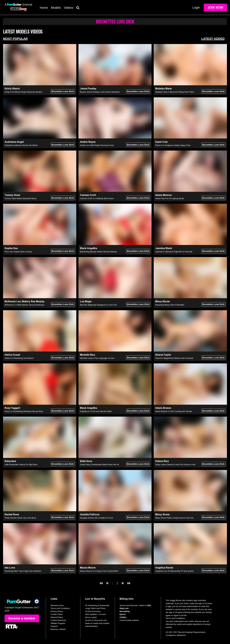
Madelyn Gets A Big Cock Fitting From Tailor (175, 92)
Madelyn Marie (163, 89)
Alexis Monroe (163, 195)
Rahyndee (10, 461)
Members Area (57, 605)
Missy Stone (162, 514)
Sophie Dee (11, 248)
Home (44, 8)
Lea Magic (86, 301)
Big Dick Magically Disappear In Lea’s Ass (98, 305)
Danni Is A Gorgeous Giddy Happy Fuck (173, 145)
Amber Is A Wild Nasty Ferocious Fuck (97, 145)
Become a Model (58, 629)
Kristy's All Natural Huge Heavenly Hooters (23, 92)
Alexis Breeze (163, 408)
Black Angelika (89, 248)
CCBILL (123, 617)
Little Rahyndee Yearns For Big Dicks (21, 465)
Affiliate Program (58, 623)
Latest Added (213, 39)
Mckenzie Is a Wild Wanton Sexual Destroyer (24, 305)
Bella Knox (86, 461)
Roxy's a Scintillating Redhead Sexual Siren (24, 411)
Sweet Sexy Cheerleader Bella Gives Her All (99, 465)
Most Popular (15, 39)
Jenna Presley (88, 89)
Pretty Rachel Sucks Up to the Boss (20, 518)
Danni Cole (161, 142)
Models (56, 8)
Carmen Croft (88, 195)
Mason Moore (88, 568)
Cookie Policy (57, 614)
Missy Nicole (162, 301)
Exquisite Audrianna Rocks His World (21, 145)
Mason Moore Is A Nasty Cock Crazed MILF (99, 571)
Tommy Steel (12, 195)
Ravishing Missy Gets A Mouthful (170, 305)
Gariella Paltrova (90, 514)
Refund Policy (57, 617)
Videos (69, 8)
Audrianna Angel (14, 142)
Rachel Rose (12, 514)
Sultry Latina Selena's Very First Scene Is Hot (175, 465)
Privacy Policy (57, 611)
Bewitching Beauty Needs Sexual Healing (98, 252)
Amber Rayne (88, 142)
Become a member (22, 618)
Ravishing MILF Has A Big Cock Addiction (23, 571)
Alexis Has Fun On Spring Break (170, 198)
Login (196, 7)
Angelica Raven (164, 568)
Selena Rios (162, 461)
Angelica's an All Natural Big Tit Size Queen (174, 571)
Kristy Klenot (12, 89)
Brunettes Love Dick (63, 91)
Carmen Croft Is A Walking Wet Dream (97, 198)
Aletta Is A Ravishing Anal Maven (19, 358)
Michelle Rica (87, 355)
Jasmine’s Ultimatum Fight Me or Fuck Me (174, 252)
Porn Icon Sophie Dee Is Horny (18, 252)
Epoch (123, 614)
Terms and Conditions (60, 608)
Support (54, 626)
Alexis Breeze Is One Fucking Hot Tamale (174, 411)
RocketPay (125, 611)
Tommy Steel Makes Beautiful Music (21, 198)
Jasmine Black (164, 248)
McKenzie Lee (13, 301)
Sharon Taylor (163, 355)
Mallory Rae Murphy (33, 301)
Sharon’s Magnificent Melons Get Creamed (174, 358)
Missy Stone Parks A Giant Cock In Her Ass (174, 518)
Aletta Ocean (12, 355)
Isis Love (10, 568)
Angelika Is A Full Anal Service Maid (96, 411)
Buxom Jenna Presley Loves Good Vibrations (100, 92)
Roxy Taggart (12, 408)
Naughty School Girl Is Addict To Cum (97, 518)
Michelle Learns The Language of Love (97, 358)
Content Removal (58, 620)
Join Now (215, 7)
